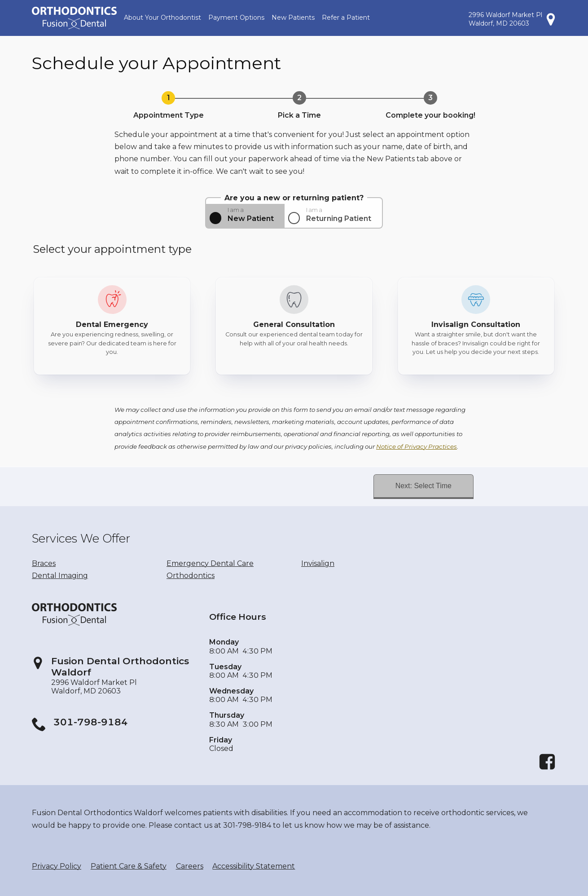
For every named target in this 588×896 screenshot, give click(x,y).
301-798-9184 (91, 722)
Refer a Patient (346, 18)
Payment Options (236, 18)
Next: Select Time (423, 486)
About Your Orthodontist (162, 18)
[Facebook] (547, 768)
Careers (190, 866)
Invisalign (318, 563)
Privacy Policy (57, 866)
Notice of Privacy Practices (417, 446)
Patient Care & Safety (129, 866)
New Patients (293, 18)
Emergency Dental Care (210, 563)
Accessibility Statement (254, 866)
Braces (44, 563)
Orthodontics (191, 576)
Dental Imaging (60, 576)
